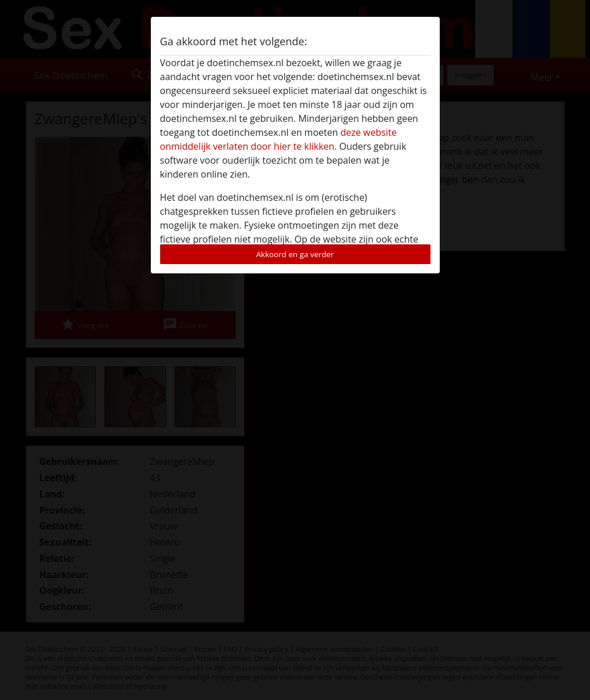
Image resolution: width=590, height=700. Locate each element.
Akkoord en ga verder (295, 254)
